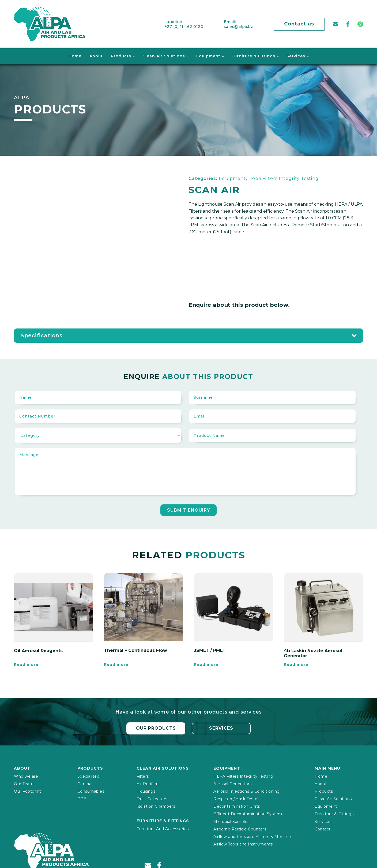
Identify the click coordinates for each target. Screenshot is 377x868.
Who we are (26, 775)
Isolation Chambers (156, 805)
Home (75, 55)
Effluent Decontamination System (248, 813)
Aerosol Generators (232, 783)
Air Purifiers (148, 783)
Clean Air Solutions (164, 55)
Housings (146, 790)
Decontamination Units (237, 805)
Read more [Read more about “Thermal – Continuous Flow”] (116, 664)
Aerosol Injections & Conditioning (247, 790)
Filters (143, 775)
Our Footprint (28, 790)
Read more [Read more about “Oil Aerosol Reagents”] (26, 664)
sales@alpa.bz (239, 26)
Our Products (156, 727)
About (96, 55)
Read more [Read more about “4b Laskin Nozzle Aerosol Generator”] (296, 664)
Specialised (88, 775)
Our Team (24, 783)
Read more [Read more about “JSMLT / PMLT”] (206, 664)
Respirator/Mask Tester (236, 798)
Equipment (208, 55)
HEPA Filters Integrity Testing (243, 775)
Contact (323, 828)
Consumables (91, 790)
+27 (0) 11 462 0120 (184, 26)
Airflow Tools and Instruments (243, 843)
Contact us (299, 24)
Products (121, 55)
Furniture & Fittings (253, 55)
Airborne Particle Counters (240, 828)
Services (296, 55)
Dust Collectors (152, 798)
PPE (82, 798)
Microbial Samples (231, 821)
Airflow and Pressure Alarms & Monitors (253, 836)
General (85, 783)
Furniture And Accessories (163, 828)
